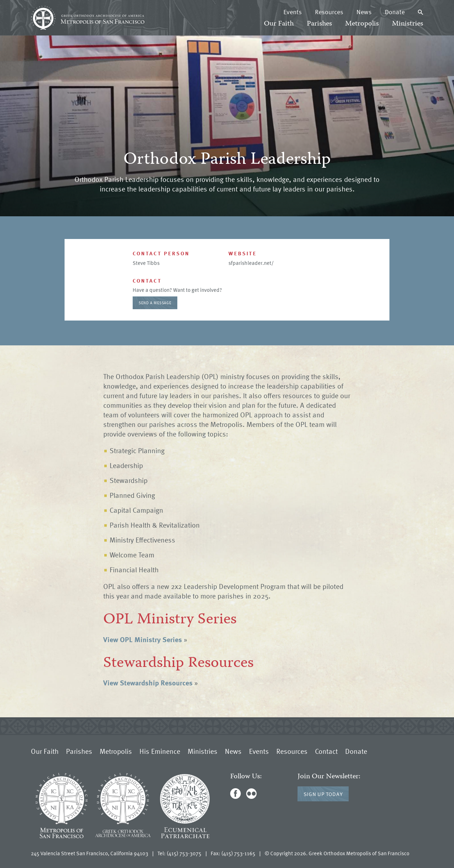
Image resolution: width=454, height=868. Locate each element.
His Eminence (160, 751)
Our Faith (279, 24)
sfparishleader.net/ (251, 263)
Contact (326, 751)
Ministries (408, 24)
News (364, 12)
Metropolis (362, 24)
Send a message (155, 303)
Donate (395, 12)
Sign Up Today (323, 794)
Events (293, 12)
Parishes (319, 24)
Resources (329, 12)
